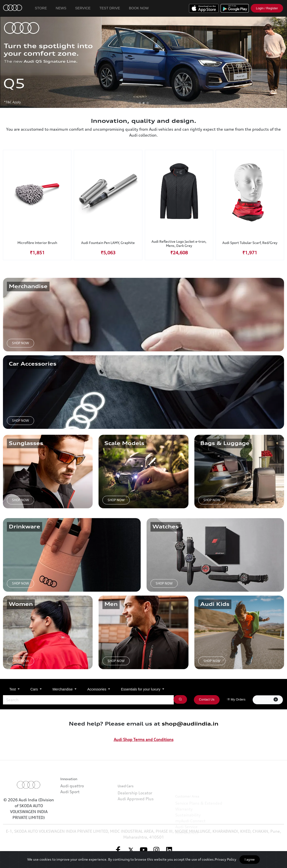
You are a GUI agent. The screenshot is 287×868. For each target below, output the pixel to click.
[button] (140, 103)
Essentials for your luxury (141, 689)
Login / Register (267, 8)
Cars (35, 689)
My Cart (268, 699)
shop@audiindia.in (190, 724)
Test (13, 689)
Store (41, 8)
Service (83, 8)
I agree (250, 859)
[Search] (88, 700)
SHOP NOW (20, 343)
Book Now (139, 8)
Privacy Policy (225, 859)
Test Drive (110, 8)
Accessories (97, 689)
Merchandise (63, 689)
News (61, 8)
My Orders (236, 699)
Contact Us (207, 699)
